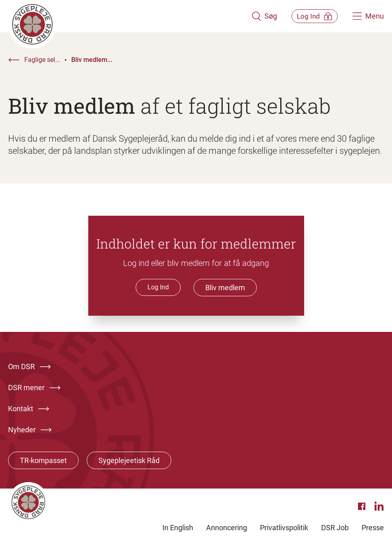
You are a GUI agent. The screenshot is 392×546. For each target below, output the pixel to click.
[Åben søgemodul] (253, 16)
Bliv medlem (225, 288)
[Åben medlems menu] (309, 16)
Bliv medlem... (92, 60)
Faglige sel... (42, 60)
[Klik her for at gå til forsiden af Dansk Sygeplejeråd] (124, 16)
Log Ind (158, 287)
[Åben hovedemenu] (368, 16)
